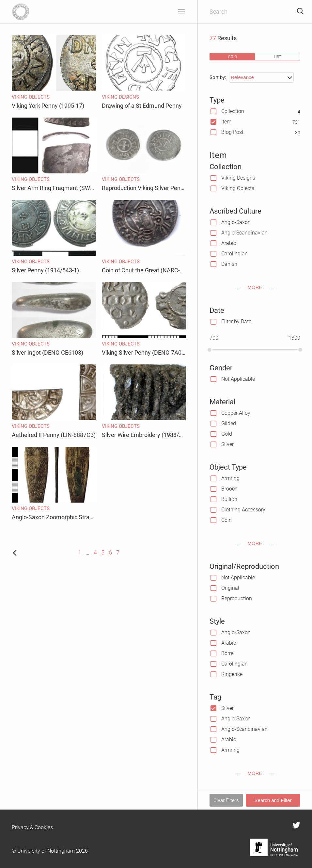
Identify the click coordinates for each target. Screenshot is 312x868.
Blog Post (232, 132)
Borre (227, 653)
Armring (230, 478)
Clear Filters (226, 800)
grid (233, 57)
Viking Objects (238, 188)
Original (230, 588)
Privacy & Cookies (32, 827)
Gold (227, 434)
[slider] (210, 350)
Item (226, 122)
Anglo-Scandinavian (244, 233)
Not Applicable (238, 379)
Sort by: (218, 77)
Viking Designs (238, 178)
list (278, 57)
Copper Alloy (236, 413)
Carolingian (234, 254)
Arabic (229, 243)
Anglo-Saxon (236, 222)
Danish (229, 264)
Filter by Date (236, 321)
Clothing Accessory (243, 510)
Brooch (229, 489)
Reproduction (237, 598)
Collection (233, 111)
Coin (226, 520)
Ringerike (232, 674)
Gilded (229, 423)
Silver (227, 444)
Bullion (229, 499)
